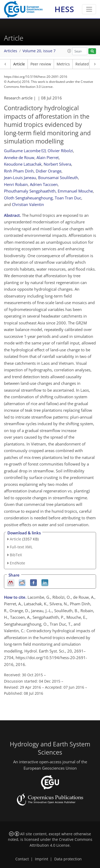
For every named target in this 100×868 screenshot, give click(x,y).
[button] (69, 51)
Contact (22, 859)
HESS (64, 9)
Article (19, 64)
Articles (11, 51)
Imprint (42, 859)
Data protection (68, 859)
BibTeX (16, 555)
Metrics (63, 64)
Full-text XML (21, 547)
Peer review (41, 64)
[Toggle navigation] (89, 9)
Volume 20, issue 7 (39, 51)
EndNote (17, 563)
